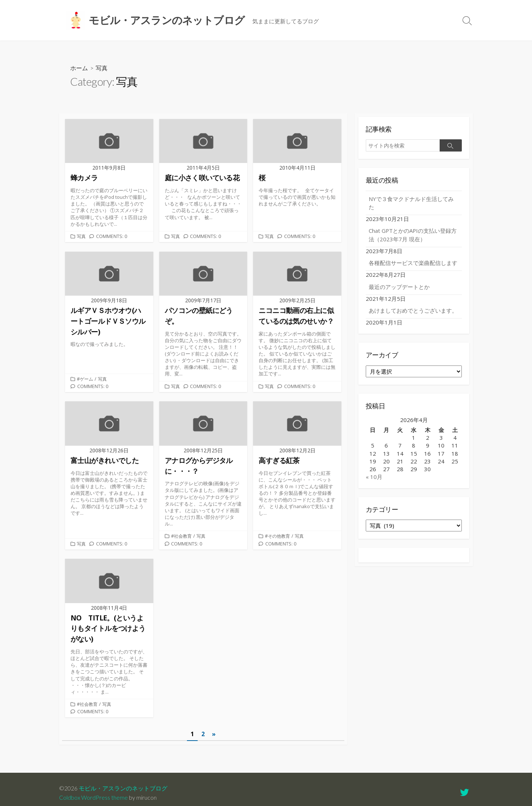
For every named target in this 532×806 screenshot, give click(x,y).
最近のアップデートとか (399, 287)
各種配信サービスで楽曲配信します (413, 263)
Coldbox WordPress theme (93, 798)
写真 (82, 238)
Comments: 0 (112, 238)
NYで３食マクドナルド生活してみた (411, 203)
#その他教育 (278, 540)
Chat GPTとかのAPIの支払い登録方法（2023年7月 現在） (413, 235)
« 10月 (374, 477)
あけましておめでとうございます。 (413, 311)
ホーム (79, 68)
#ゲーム (86, 381)
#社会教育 (182, 540)
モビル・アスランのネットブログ (123, 788)
